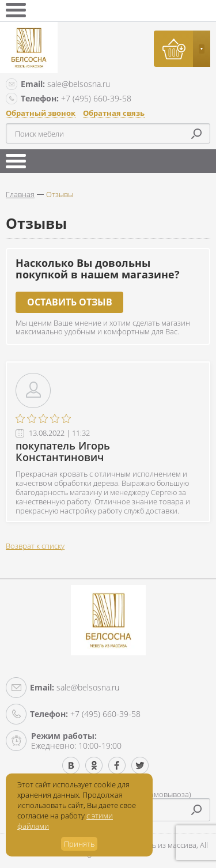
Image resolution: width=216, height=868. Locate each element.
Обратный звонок (41, 113)
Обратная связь (114, 113)
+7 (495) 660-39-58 (76, 98)
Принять (79, 844)
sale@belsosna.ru (65, 84)
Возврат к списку (35, 546)
